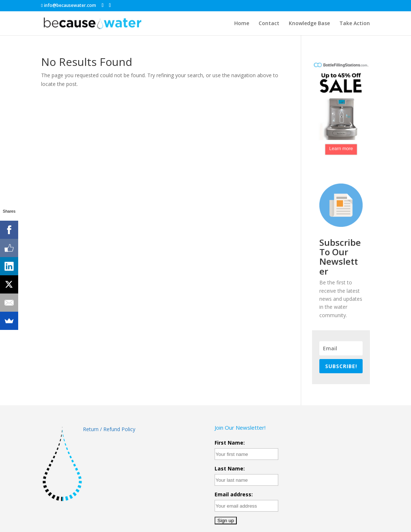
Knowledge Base (309, 23)
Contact (269, 23)
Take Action (355, 23)
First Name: (230, 443)
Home (242, 23)
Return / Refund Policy (110, 429)
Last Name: (230, 468)
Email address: (234, 494)
